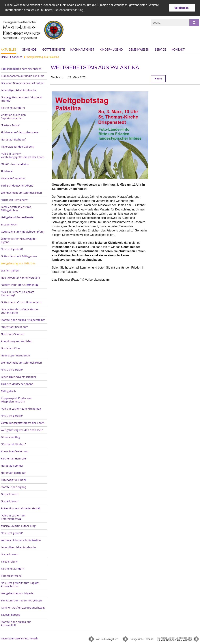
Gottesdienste (53, 49)
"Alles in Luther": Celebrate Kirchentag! (18, 293)
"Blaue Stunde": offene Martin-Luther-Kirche (20, 311)
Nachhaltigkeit (82, 49)
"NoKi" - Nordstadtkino (15, 164)
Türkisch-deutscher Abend (17, 185)
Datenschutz (22, 638)
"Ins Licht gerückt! (12, 249)
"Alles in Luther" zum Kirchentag (21, 408)
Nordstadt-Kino (10, 348)
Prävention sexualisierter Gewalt (21, 508)
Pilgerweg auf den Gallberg (18, 146)
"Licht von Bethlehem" (15, 200)
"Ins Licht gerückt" (12, 370)
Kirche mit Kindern (13, 568)
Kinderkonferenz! (12, 576)
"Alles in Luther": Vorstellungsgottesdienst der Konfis (23, 155)
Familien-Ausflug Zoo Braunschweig (23, 607)
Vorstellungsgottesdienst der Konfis (23, 423)
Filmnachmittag (10, 437)
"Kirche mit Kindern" (14, 444)
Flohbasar (7, 171)
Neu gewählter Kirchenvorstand (20, 277)
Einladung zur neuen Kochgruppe (22, 600)
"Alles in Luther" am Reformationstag (13, 517)
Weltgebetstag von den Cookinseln (22, 430)
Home (4, 57)
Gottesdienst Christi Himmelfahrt (21, 302)
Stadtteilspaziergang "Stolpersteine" (23, 320)
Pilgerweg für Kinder (14, 480)
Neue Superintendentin (15, 355)
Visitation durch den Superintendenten (13, 116)
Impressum (7, 638)
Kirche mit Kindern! (13, 108)
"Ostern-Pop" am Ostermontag (20, 285)
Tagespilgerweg (11, 614)
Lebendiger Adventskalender (19, 90)
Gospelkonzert (10, 494)
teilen (158, 78)
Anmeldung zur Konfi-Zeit (17, 341)
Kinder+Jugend (111, 49)
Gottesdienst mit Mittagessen (19, 256)
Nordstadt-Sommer (13, 334)
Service (160, 49)
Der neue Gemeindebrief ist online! (23, 83)
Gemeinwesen (139, 49)
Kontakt (178, 49)
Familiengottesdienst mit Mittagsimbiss (16, 208)
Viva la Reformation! (13, 178)
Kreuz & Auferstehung (15, 451)
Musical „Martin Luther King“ (19, 526)
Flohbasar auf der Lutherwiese (20, 132)
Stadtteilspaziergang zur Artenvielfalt (16, 623)
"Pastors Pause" (11, 125)
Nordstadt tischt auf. (14, 139)
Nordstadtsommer (12, 465)
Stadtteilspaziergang (14, 487)
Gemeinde (29, 49)
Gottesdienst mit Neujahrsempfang (23, 231)
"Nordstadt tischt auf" (14, 327)
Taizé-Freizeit (9, 561)
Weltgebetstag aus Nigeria (17, 593)
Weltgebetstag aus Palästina (41, 57)
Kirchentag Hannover (14, 458)
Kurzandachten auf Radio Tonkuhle (23, 76)
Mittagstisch (8, 391)
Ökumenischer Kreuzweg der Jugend (19, 240)
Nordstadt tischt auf (13, 473)
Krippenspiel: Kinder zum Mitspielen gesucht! (17, 400)
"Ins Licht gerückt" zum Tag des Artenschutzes (20, 584)
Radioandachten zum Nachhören (21, 69)
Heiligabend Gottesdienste (17, 217)
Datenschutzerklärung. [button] (70, 10)
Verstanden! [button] (182, 8)
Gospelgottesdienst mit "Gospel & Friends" (22, 99)
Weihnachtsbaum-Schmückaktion (21, 192)
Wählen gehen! (10, 270)
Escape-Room (9, 224)
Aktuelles (9, 49)
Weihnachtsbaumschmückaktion (21, 540)
